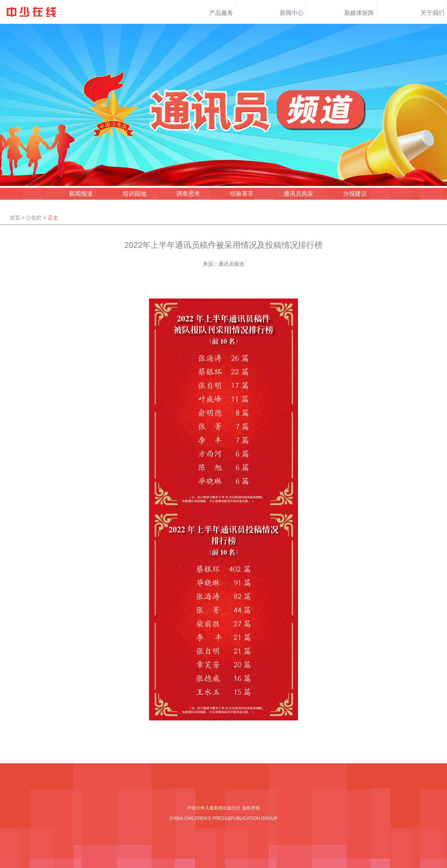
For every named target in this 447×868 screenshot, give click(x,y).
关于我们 (432, 13)
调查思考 (188, 194)
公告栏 (34, 218)
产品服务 (221, 13)
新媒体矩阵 (359, 13)
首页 (15, 218)
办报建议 (355, 194)
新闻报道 (81, 194)
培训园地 (134, 194)
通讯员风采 (298, 194)
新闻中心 (292, 13)
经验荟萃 (242, 194)
